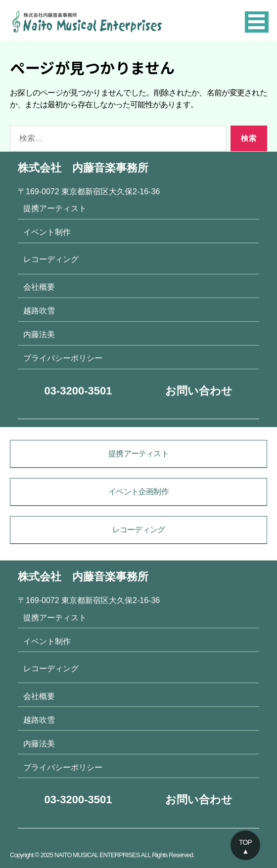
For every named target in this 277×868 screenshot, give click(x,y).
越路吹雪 (39, 310)
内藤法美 (39, 334)
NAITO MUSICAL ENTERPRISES (97, 855)
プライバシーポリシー (63, 358)
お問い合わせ (199, 391)
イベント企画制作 (138, 492)
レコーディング (51, 259)
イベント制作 (47, 232)
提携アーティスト (55, 208)
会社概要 (39, 287)
